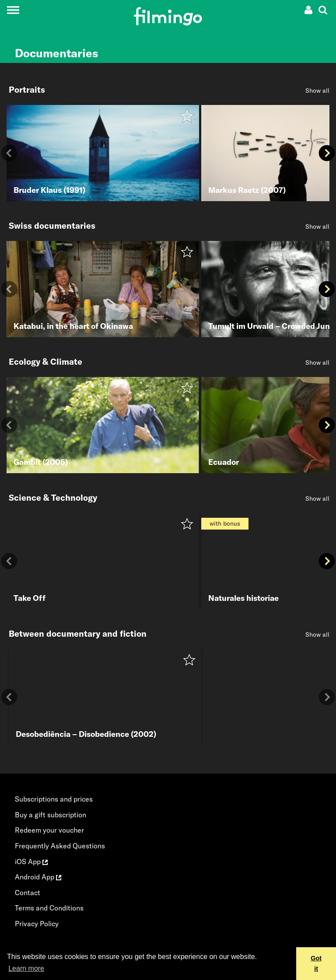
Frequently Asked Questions (60, 846)
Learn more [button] (26, 968)
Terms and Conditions (49, 908)
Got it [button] (316, 963)
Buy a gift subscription (51, 815)
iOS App (31, 861)
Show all (317, 91)
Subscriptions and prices (54, 799)
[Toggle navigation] (13, 10)
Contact (28, 893)
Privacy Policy (37, 924)
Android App (38, 877)
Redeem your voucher (49, 830)
